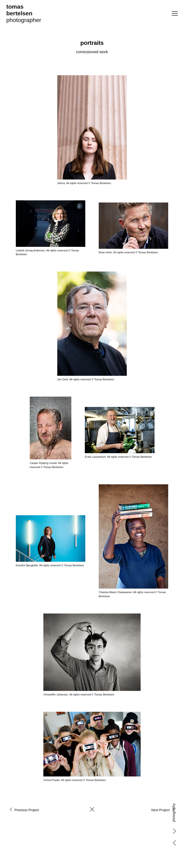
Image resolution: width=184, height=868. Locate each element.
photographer (24, 13)
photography (174, 813)
